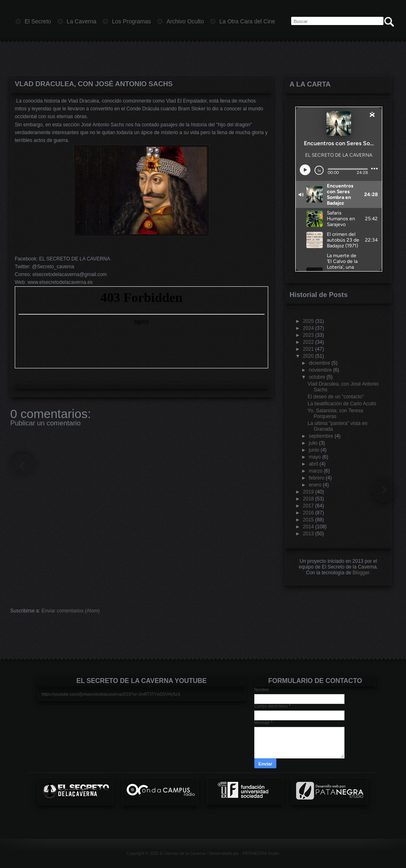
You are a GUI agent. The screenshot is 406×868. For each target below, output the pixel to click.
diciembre (319, 363)
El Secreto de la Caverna (182, 853)
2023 (309, 335)
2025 (309, 321)
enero (315, 485)
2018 (309, 499)
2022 (309, 342)
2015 (309, 520)
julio (313, 443)
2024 (309, 328)
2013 (309, 534)
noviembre (320, 370)
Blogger (361, 573)
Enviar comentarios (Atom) (71, 611)
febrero (317, 478)
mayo (315, 457)
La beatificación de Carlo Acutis (342, 404)
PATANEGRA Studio (261, 853)
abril (314, 464)
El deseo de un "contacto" (336, 397)
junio (314, 450)
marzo (316, 471)
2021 (309, 349)
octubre (317, 377)
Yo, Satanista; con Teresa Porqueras (335, 413)
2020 (309, 356)
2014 (309, 527)
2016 (309, 513)
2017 (309, 506)
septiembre (321, 436)
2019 (309, 492)
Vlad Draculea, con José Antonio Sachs (94, 84)
